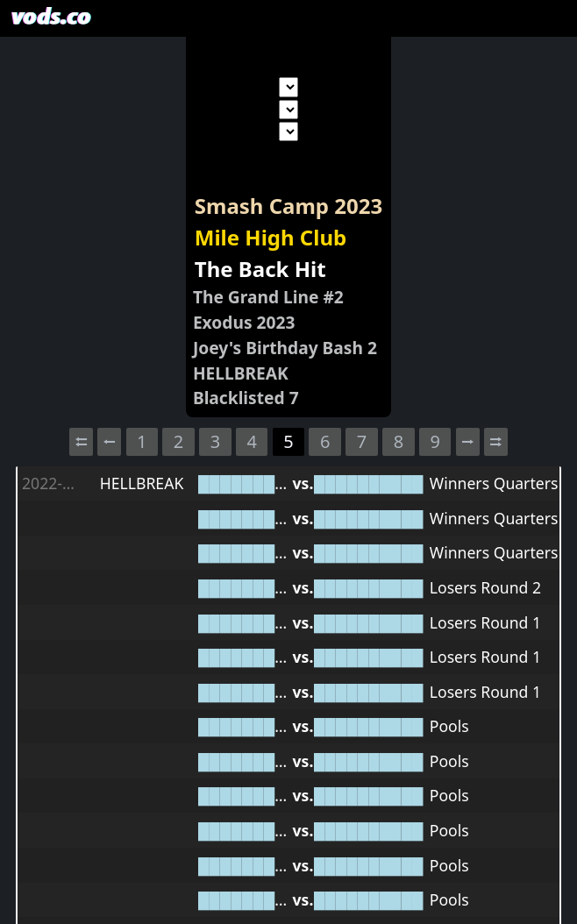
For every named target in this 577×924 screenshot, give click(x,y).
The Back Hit (260, 269)
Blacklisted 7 (246, 398)
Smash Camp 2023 (288, 206)
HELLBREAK (241, 373)
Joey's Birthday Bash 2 (285, 348)
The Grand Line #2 (268, 297)
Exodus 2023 (244, 322)
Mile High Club (271, 237)
